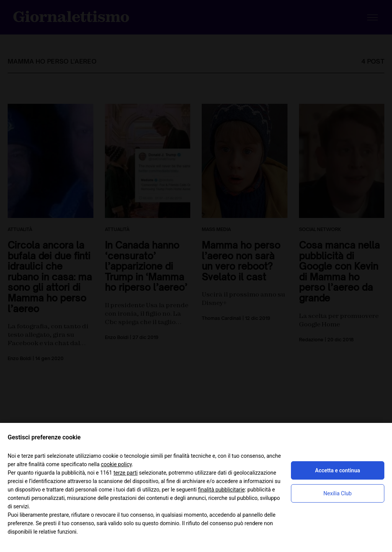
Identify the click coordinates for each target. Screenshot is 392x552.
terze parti (125, 473)
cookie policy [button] (117, 464)
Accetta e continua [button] (337, 470)
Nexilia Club (338, 493)
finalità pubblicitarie (221, 490)
